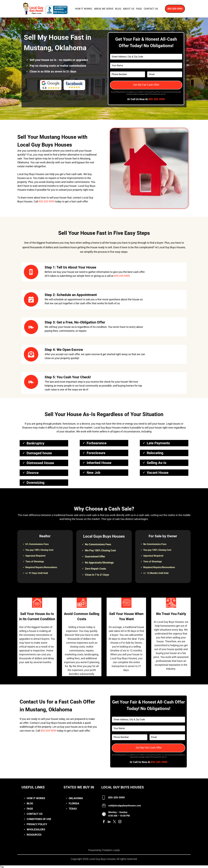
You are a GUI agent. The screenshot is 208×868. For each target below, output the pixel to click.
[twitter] (114, 822)
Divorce (33, 473)
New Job (94, 473)
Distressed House (40, 463)
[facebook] (104, 822)
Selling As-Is (157, 463)
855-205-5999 (157, 99)
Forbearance (97, 443)
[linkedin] (109, 822)
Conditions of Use (143, 92)
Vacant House (158, 473)
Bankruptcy (35, 443)
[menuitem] (84, 9)
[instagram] (120, 822)
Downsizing (36, 483)
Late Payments (158, 443)
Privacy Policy (156, 92)
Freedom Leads (111, 850)
